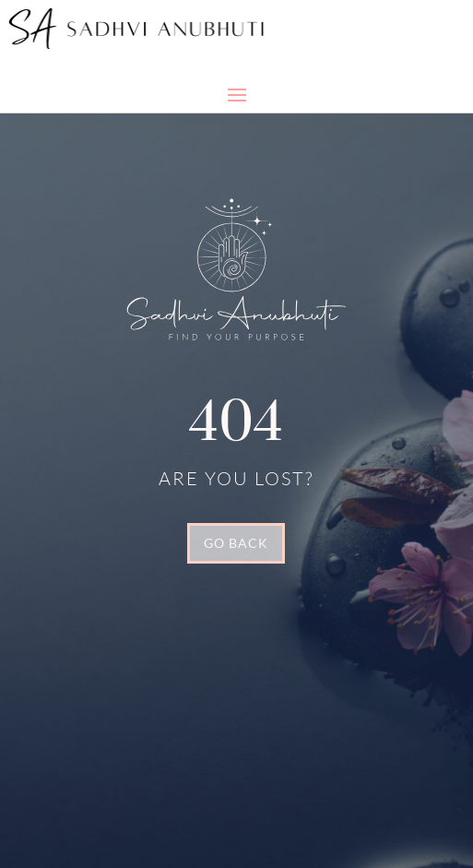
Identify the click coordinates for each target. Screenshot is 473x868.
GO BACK (236, 543)
